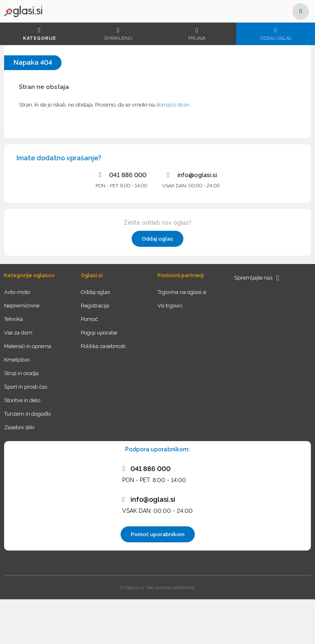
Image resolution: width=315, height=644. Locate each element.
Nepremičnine (22, 306)
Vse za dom (18, 333)
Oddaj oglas (276, 34)
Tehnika (14, 319)
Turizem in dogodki (27, 414)
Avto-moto (17, 292)
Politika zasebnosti (103, 346)
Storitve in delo (22, 400)
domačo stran (173, 105)
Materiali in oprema (28, 346)
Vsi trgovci (170, 306)
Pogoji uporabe (99, 333)
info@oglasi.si (191, 175)
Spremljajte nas (257, 278)
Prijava (197, 34)
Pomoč (89, 319)
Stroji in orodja (21, 373)
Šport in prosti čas (26, 387)
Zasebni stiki (19, 427)
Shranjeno (118, 34)
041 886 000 (121, 175)
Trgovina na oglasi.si (182, 292)
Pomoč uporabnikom (158, 534)
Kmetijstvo (17, 360)
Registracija (95, 306)
